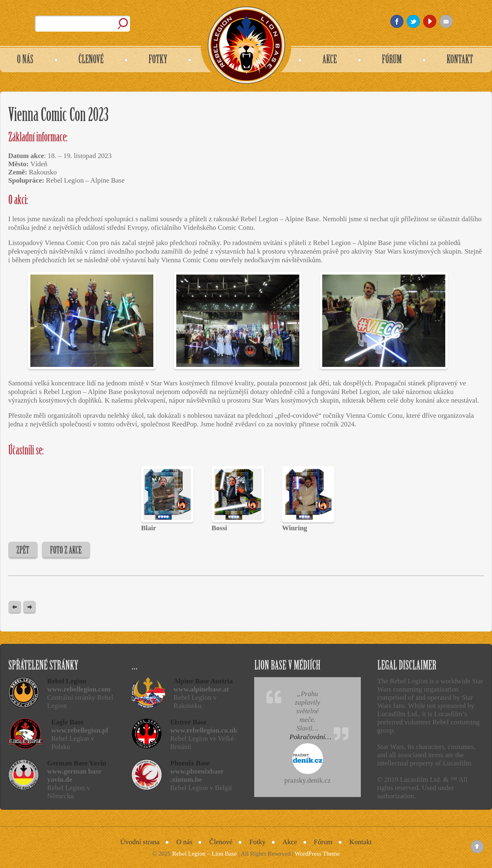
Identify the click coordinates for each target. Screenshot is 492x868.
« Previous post (15, 608)
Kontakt (361, 842)
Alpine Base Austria (203, 681)
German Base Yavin (77, 763)
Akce (290, 842)
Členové (221, 842)
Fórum (323, 842)
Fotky (257, 842)
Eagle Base (67, 722)
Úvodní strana (140, 842)
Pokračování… (310, 737)
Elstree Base (188, 722)
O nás (184, 842)
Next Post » (30, 608)
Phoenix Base (190, 763)
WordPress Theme (317, 854)
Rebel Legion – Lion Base (204, 854)
